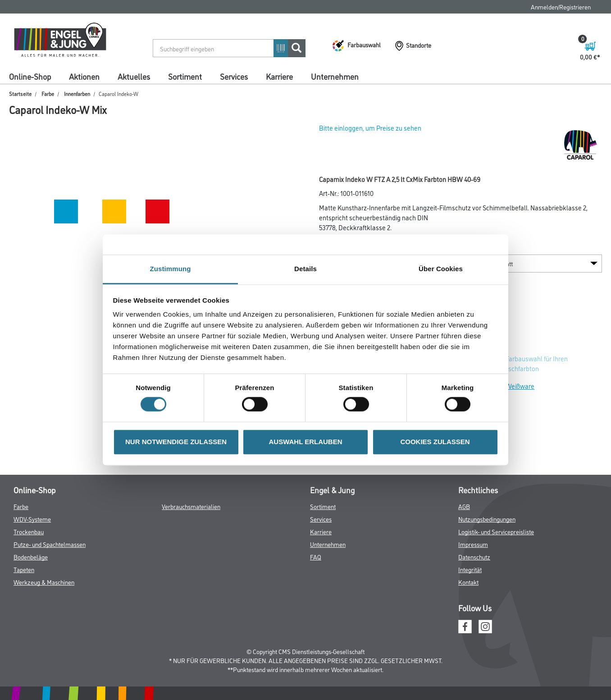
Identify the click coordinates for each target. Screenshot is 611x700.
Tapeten (24, 569)
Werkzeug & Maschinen (44, 582)
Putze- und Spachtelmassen (50, 544)
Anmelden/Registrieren (561, 7)
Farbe (48, 93)
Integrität (470, 569)
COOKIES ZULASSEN (435, 442)
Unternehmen (335, 76)
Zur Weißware (515, 386)
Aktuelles (134, 76)
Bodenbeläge (31, 557)
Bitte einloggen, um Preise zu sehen (370, 128)
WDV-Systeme (32, 519)
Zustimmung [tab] (171, 269)
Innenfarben (77, 93)
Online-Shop (30, 76)
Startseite (20, 93)
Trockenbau (29, 531)
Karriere (279, 76)
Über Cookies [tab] (441, 269)
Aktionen (84, 76)
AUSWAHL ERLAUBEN (305, 442)
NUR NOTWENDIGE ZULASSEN (176, 442)
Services (234, 76)
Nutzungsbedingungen (487, 519)
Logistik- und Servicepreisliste (496, 531)
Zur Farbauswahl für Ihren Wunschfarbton (531, 363)
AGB (464, 506)
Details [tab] (305, 269)
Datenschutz (474, 557)
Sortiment (185, 76)
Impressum (473, 544)
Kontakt (468, 582)
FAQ (316, 557)
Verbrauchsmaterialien (191, 506)
